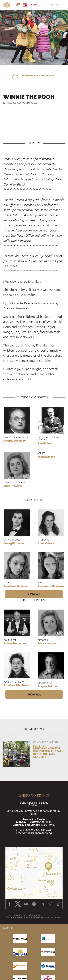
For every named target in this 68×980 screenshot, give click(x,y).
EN (57, 5)
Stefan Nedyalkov (16, 644)
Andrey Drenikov (15, 441)
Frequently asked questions (19, 917)
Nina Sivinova (46, 457)
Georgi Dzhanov (14, 543)
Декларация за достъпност (48, 917)
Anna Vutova (46, 543)
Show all (34, 594)
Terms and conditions (16, 915)
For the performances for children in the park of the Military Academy (48, 751)
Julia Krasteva (13, 486)
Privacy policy (35, 915)
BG (53, 5)
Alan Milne (45, 443)
